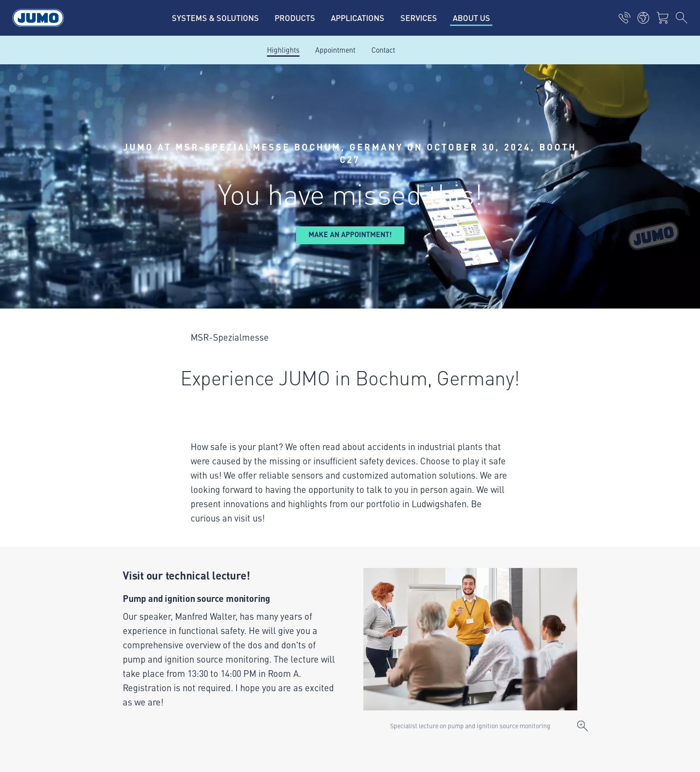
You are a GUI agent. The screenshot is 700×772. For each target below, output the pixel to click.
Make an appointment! (350, 234)
